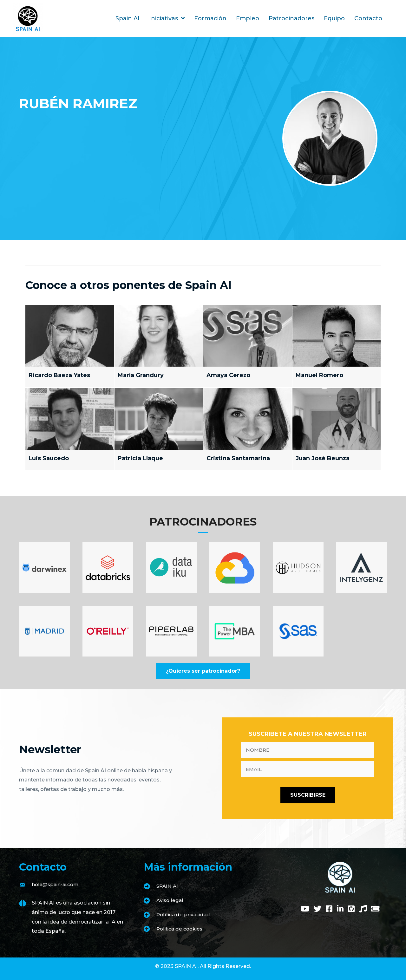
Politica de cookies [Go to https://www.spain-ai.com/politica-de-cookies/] (181, 929)
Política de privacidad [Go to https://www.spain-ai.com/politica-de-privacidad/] (184, 915)
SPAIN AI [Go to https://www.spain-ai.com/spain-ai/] (168, 886)
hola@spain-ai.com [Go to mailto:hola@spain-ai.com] (56, 884)
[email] (308, 769)
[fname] (308, 750)
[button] (203, 671)
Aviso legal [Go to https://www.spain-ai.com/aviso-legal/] (170, 900)
